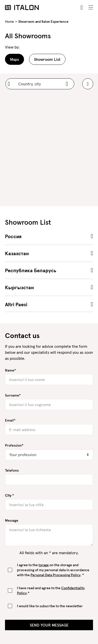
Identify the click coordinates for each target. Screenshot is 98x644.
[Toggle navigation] (91, 8)
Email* (10, 420)
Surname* (13, 395)
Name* (10, 370)
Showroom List (47, 59)
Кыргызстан (19, 287)
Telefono (12, 470)
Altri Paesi (16, 304)
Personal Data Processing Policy (55, 575)
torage (44, 565)
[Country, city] (40, 84)
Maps (14, 59)
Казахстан (17, 253)
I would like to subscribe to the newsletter (50, 606)
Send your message (49, 625)
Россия (13, 236)
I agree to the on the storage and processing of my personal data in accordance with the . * (53, 570)
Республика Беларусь (31, 270)
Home (9, 22)
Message (12, 520)
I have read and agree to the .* (51, 590)
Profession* (14, 445)
